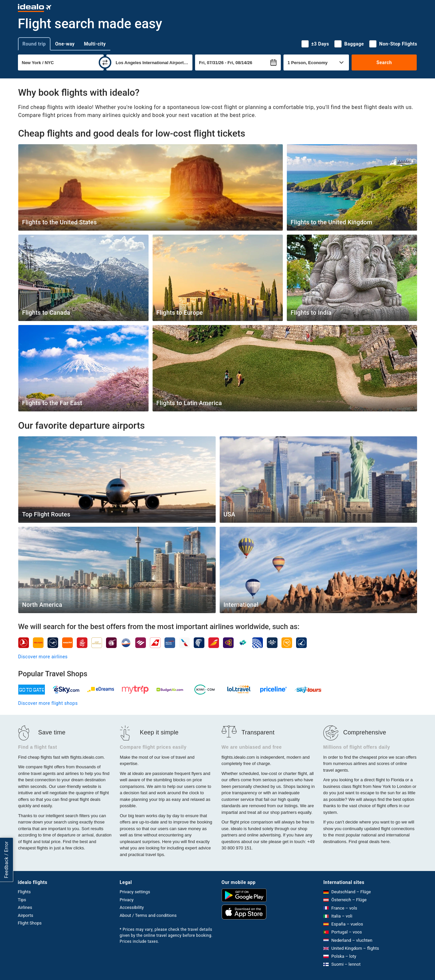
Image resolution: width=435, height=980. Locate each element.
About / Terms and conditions (148, 915)
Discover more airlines (43, 657)
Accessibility (132, 907)
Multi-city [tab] (95, 44)
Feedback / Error (6, 860)
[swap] (105, 62)
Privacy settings (135, 892)
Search (384, 62)
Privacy (127, 900)
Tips (22, 900)
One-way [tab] (65, 44)
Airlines (25, 907)
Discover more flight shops (48, 703)
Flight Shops (30, 923)
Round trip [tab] (34, 44)
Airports (26, 915)
